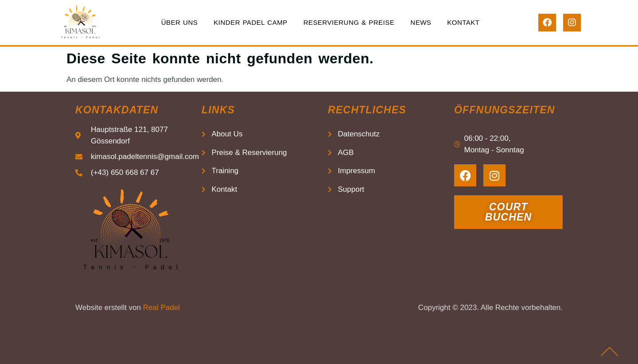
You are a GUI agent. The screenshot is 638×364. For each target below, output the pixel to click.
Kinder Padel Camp (250, 22)
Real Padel (161, 308)
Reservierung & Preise (349, 22)
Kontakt (463, 22)
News (421, 22)
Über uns (180, 22)
